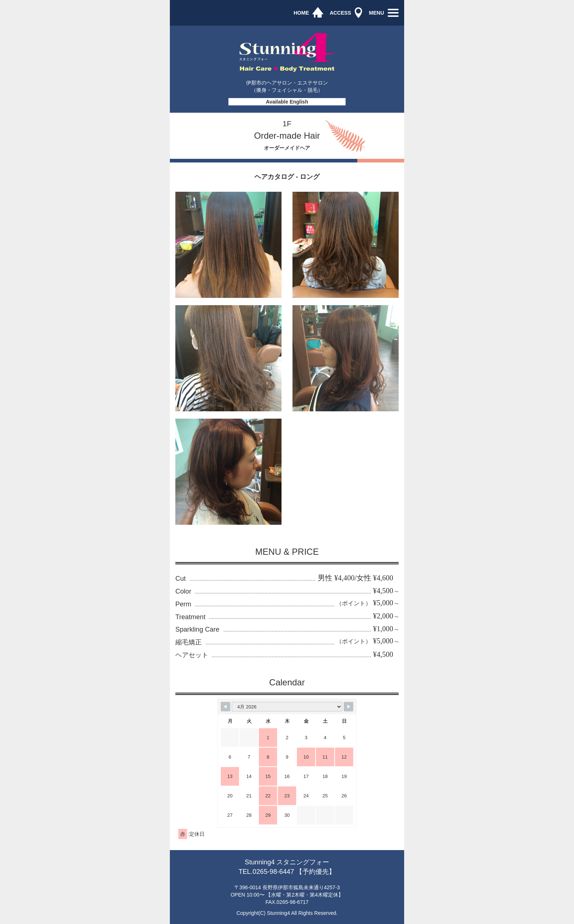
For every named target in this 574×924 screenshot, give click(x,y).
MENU (377, 13)
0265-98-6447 (273, 872)
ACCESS (340, 13)
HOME (301, 13)
